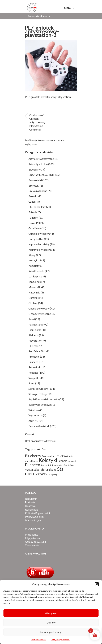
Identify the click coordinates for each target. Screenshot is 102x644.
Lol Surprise (35, 276)
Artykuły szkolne (38, 164)
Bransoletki (35, 180)
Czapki (32, 202)
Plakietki (33, 335)
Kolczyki (33, 260)
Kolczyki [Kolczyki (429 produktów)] (48, 460)
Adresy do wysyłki (35, 542)
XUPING (33, 421)
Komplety (34, 266)
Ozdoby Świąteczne (40, 314)
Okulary (33, 303)
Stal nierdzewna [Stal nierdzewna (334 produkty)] (45, 471)
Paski (32, 319)
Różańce (33, 373)
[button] (97, 584)
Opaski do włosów (39, 308)
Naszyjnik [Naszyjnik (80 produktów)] (72, 461)
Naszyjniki (34, 292)
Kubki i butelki (36, 271)
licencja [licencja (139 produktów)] (63, 461)
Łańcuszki (34, 282)
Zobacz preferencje (51, 632)
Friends (33, 212)
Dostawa (30, 506)
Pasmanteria (36, 325)
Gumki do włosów (39, 234)
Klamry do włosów (39, 250)
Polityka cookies (38, 640)
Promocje (34, 357)
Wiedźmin (34, 410)
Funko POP (35, 223)
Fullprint (33, 218)
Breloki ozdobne (38, 191)
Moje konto (32, 535)
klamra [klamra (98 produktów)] (35, 461)
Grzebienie (35, 228)
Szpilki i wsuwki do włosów (44, 399)
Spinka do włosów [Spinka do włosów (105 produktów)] (57, 465)
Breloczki (34, 186)
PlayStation (35, 341)
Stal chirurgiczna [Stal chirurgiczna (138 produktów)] (46, 470)
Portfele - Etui (37, 351)
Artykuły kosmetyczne (41, 159)
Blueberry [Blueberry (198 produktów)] (33, 456)
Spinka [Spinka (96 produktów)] (44, 465)
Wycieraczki (35, 415)
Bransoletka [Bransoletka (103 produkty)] (48, 456)
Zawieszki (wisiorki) (40, 426)
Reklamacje (31, 510)
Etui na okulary (37, 207)
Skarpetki (34, 378)
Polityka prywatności (60, 640)
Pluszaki (33, 346)
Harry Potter (36, 239)
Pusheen (33, 362)
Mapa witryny (33, 520)
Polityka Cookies (35, 517)
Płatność (30, 502)
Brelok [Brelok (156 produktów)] (59, 456)
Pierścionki (35, 330)
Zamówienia (32, 545)
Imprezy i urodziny (39, 244)
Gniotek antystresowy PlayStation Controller (37, 122)
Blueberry (34, 169)
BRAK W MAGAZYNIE (41, 175)
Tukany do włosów (39, 405)
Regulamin (31, 499)
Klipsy (32, 255)
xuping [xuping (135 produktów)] (53, 474)
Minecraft (34, 287)
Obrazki (33, 298)
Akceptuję (51, 613)
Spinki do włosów (38, 389)
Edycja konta (32, 538)
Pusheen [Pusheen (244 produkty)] (33, 465)
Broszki (33, 196)
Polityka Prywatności (37, 513)
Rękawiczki (35, 367)
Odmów (51, 623)
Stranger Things (38, 394)
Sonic (32, 383)
